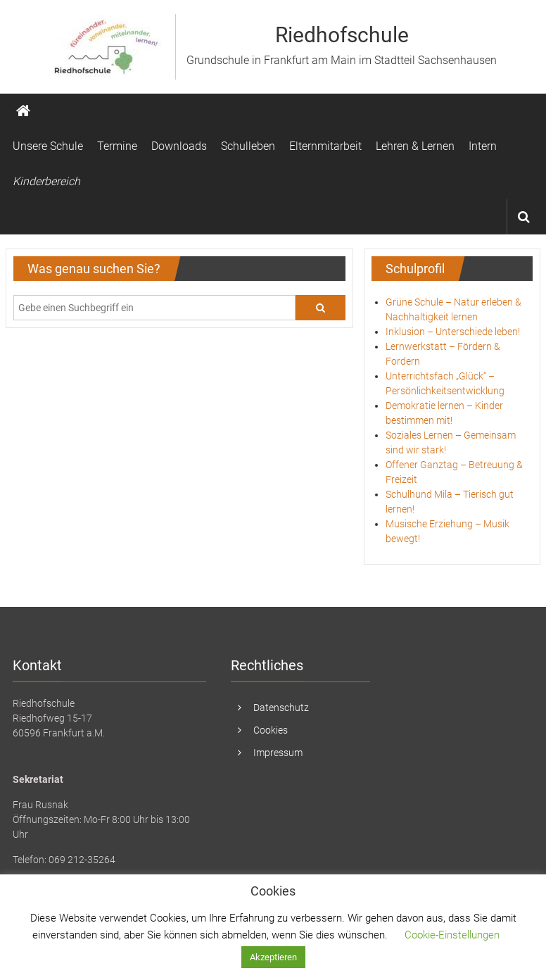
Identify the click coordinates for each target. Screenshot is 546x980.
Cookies (271, 730)
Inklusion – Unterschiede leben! (453, 332)
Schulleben (248, 146)
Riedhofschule (342, 35)
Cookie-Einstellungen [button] (452, 935)
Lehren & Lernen (415, 146)
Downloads (179, 146)
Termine (117, 146)
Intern (483, 146)
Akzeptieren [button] (273, 957)
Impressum (278, 753)
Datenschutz (281, 708)
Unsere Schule (48, 146)
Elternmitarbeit (325, 146)
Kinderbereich (46, 181)
